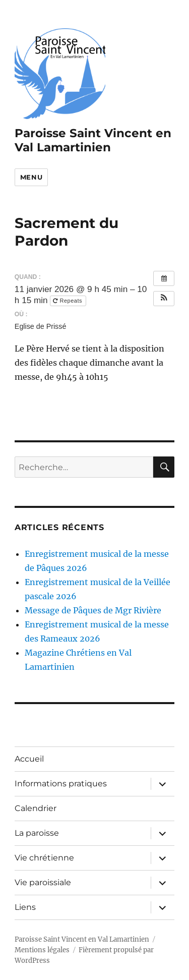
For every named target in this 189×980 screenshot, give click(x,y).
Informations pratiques (61, 784)
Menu (31, 177)
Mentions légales (42, 950)
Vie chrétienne (44, 858)
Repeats (68, 301)
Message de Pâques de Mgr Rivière (93, 610)
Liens (25, 907)
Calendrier (36, 808)
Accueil (29, 759)
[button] (164, 299)
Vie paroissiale (43, 882)
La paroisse (37, 833)
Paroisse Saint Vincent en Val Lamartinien (93, 140)
